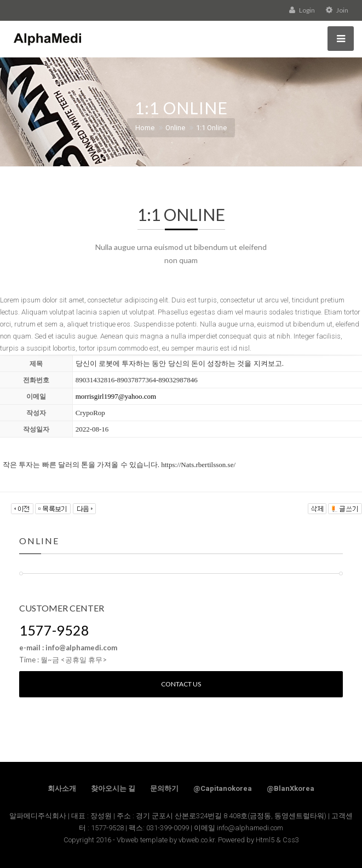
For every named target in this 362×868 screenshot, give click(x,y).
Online (175, 128)
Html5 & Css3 (277, 840)
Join (337, 10)
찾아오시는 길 (113, 788)
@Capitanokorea (223, 788)
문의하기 (164, 788)
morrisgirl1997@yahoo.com (116, 396)
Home (145, 128)
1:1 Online (211, 128)
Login (302, 10)
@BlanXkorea (291, 788)
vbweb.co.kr (197, 840)
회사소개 (62, 788)
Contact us (181, 684)
